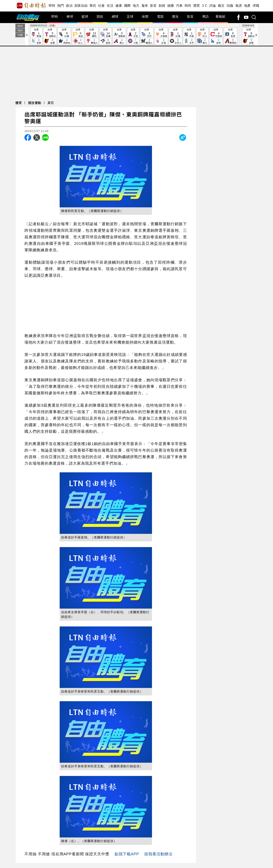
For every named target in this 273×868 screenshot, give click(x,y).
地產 (247, 6)
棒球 (70, 17)
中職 (20, 35)
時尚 (188, 6)
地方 (136, 6)
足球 (130, 17)
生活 (110, 6)
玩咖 (230, 6)
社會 (101, 6)
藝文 (221, 6)
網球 (115, 17)
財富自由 (81, 6)
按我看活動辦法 (158, 854)
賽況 (175, 17)
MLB (20, 26)
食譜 (239, 6)
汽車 (179, 6)
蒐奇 (145, 6)
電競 (160, 17)
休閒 (145, 17)
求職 (256, 6)
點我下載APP (127, 854)
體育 (197, 6)
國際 (127, 6)
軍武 (93, 6)
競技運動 (35, 103)
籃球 (85, 17)
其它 (51, 103)
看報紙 (220, 17)
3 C (205, 6)
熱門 (61, 6)
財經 (162, 6)
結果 (36, 36)
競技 (100, 17)
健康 (119, 6)
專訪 (205, 17)
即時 (52, 6)
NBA (20, 30)
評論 (213, 6)
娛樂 (171, 6)
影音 (153, 6)
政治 (69, 6)
